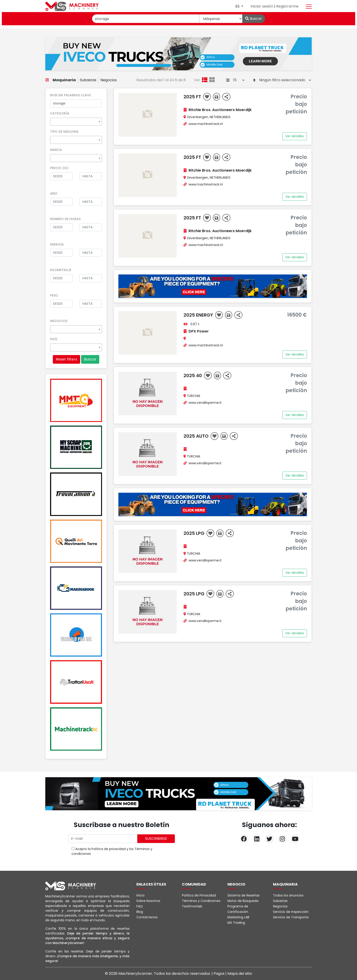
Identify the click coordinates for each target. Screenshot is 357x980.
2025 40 (193, 376)
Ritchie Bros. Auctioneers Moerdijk (220, 110)
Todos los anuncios (288, 895)
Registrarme (287, 6)
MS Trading (236, 923)
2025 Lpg (195, 594)
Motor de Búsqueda (243, 901)
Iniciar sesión (262, 6)
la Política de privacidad (107, 849)
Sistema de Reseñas (244, 895)
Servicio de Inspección (291, 912)
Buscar (254, 19)
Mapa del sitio (240, 974)
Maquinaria (64, 80)
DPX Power (199, 331)
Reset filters (66, 359)
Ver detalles (295, 136)
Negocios (109, 80)
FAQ (140, 906)
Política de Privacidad (199, 895)
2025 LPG (195, 533)
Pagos (219, 974)
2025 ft (193, 97)
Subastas (88, 80)
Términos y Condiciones (201, 901)
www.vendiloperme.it (205, 403)
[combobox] (76, 122)
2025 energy (199, 315)
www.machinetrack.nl (206, 124)
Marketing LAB (238, 917)
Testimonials (192, 906)
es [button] (238, 6)
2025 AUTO (197, 436)
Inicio (140, 895)
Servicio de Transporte (291, 917)
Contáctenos (147, 917)
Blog (140, 912)
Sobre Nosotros (148, 901)
